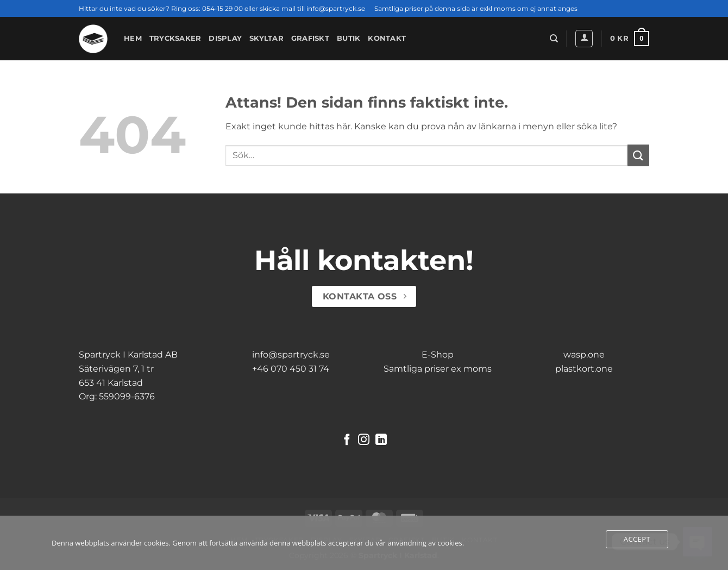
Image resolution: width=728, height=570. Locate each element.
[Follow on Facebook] (347, 440)
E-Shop (438, 355)
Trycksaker (175, 38)
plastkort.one (584, 369)
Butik (349, 38)
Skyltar (266, 38)
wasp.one (584, 355)
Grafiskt (310, 38)
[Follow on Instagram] (364, 440)
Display (225, 38)
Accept (637, 539)
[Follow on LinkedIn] (381, 440)
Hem (133, 38)
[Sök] (554, 39)
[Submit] (638, 155)
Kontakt (387, 38)
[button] (584, 39)
